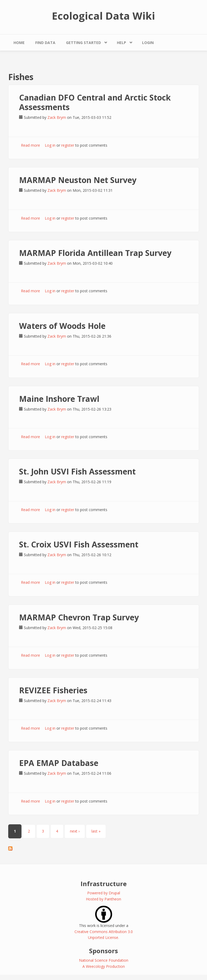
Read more (30, 145)
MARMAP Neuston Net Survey (78, 180)
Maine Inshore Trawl (59, 399)
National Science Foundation (104, 960)
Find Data (45, 43)
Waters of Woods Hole (62, 326)
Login (148, 43)
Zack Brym (57, 117)
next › (75, 831)
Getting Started (83, 43)
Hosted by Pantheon (103, 899)
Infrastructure (104, 884)
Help (122, 43)
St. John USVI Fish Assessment (77, 471)
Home (19, 43)
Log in (50, 145)
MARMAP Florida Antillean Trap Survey (95, 253)
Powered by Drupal (104, 893)
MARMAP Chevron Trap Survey (79, 617)
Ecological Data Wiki (103, 16)
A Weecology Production (104, 966)
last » (96, 831)
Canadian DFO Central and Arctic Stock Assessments (95, 102)
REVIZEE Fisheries (53, 690)
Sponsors (103, 951)
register (68, 145)
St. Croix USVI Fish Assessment (79, 544)
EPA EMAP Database (59, 763)
